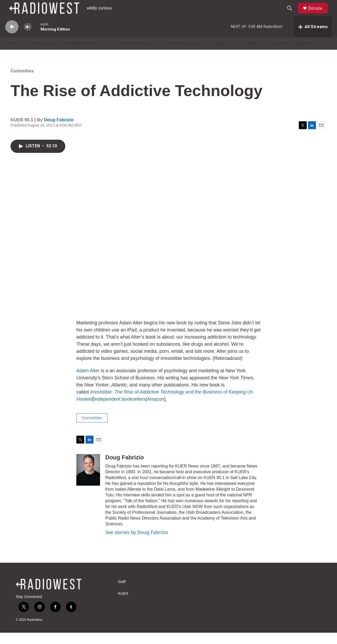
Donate (318, 14)
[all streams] (313, 38)
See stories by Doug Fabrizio (137, 544)
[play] (12, 38)
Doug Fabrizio (59, 131)
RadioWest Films (186, 55)
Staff (122, 593)
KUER (123, 605)
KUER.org (305, 55)
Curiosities (22, 82)
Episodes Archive (82, 55)
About (282, 55)
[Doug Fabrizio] (88, 481)
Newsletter (224, 55)
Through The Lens (135, 55)
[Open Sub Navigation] (106, 55)
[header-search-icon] (292, 14)
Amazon (156, 411)
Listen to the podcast (31, 55)
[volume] (28, 38)
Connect (253, 55)
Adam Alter (88, 382)
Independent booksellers (120, 411)
